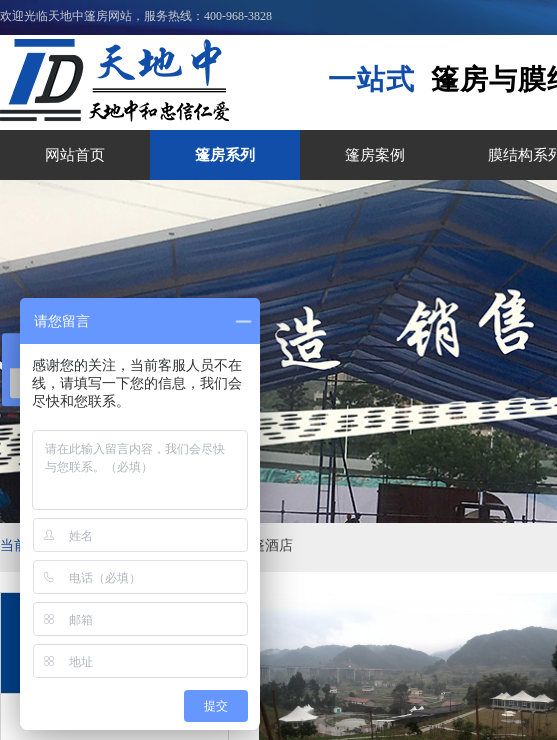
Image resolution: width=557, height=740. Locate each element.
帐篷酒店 (265, 545)
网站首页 (75, 155)
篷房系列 (225, 155)
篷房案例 (375, 155)
